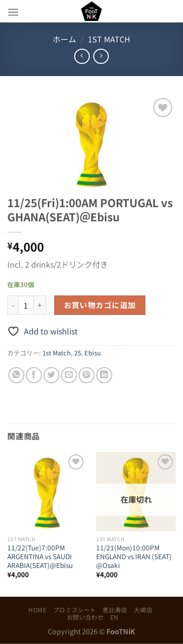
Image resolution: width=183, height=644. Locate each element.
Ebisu (93, 353)
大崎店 (143, 610)
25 (78, 353)
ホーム (64, 39)
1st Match (109, 39)
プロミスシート (75, 610)
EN (114, 617)
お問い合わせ (85, 617)
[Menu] (13, 12)
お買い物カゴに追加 (100, 305)
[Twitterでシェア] (51, 375)
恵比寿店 (115, 610)
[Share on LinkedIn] (104, 375)
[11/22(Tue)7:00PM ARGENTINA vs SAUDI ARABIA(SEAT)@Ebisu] (47, 492)
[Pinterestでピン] (87, 375)
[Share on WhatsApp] (16, 375)
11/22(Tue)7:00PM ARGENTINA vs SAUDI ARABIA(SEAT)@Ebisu (40, 556)
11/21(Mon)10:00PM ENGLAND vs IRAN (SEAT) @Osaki (134, 556)
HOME (37, 610)
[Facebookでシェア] (34, 375)
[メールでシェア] (69, 375)
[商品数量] (26, 305)
